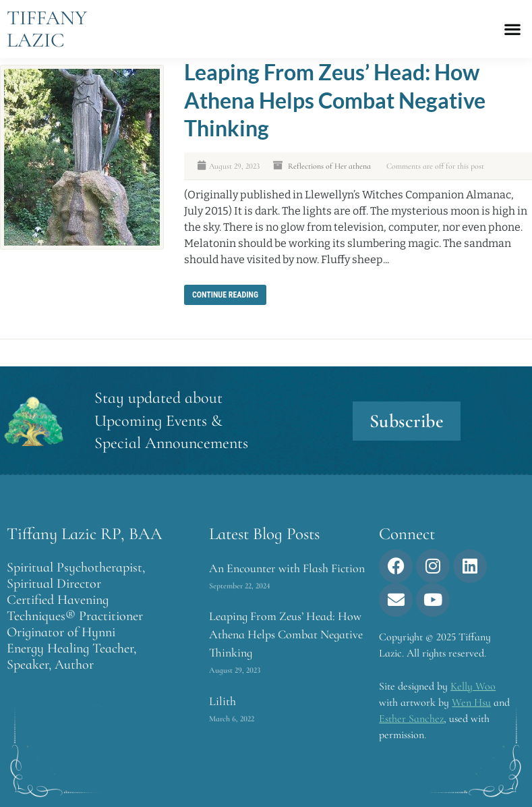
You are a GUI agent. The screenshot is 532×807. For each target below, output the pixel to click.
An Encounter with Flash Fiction (287, 568)
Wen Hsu (471, 702)
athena (360, 166)
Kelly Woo (473, 686)
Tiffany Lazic (47, 29)
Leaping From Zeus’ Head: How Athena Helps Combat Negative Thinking (335, 100)
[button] (512, 29)
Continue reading (225, 295)
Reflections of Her (317, 166)
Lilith (223, 701)
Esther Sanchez (411, 719)
